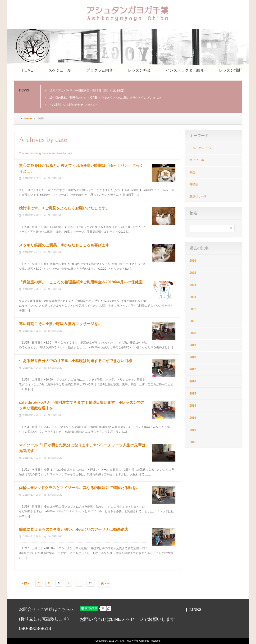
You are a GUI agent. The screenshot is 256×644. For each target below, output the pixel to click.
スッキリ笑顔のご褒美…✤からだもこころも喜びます (64, 245)
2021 (193, 321)
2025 (193, 273)
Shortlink (55, 178)
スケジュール (60, 70)
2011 (193, 442)
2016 (193, 381)
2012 (193, 430)
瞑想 (192, 172)
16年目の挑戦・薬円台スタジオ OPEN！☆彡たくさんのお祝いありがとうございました (105, 98)
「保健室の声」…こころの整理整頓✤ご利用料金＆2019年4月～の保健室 (81, 282)
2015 (193, 394)
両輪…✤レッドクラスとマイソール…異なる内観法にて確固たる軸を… (79, 488)
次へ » (105, 583)
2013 (193, 418)
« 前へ (26, 583)
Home (28, 118)
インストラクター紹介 (185, 70)
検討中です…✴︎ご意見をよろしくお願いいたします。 (64, 208)
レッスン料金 (139, 70)
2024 (193, 285)
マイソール (197, 160)
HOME (27, 70)
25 (91, 583)
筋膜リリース (198, 196)
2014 (193, 406)
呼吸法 (194, 184)
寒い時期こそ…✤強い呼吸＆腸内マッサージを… (60, 324)
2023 (193, 297)
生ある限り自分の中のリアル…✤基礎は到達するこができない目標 (75, 361)
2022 (193, 309)
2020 (193, 333)
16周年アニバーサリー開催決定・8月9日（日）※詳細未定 (87, 91)
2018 (193, 357)
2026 (193, 261)
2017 (193, 369)
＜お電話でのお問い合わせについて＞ (73, 105)
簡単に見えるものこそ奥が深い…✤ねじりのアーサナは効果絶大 (74, 529)
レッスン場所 (230, 70)
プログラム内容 (100, 70)
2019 (193, 345)
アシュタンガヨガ (201, 148)
